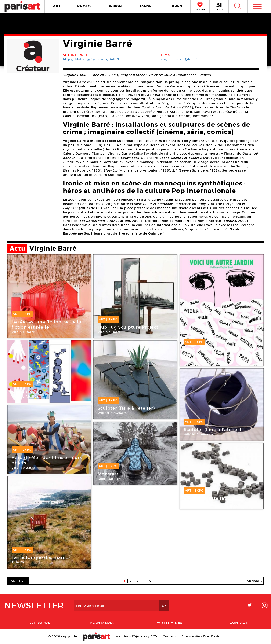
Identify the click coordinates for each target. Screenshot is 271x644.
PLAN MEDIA (102, 623)
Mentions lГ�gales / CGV (136, 636)
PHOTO (84, 6)
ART (57, 6)
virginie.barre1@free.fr (180, 59)
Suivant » (255, 581)
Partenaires (169, 623)
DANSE (145, 6)
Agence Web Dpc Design (202, 636)
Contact (239, 623)
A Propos (40, 623)
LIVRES (175, 6)
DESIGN (115, 6)
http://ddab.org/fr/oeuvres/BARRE (91, 59)
